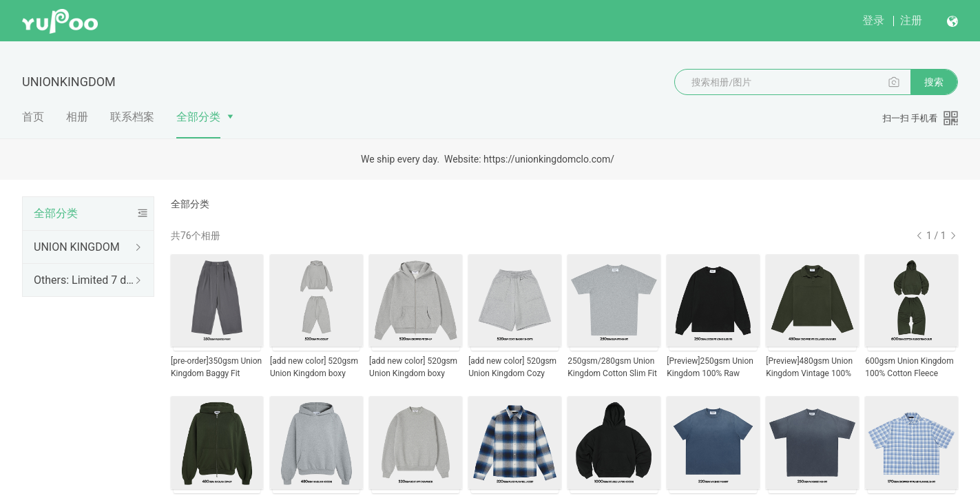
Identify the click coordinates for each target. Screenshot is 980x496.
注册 (911, 20)
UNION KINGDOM (77, 247)
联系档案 (132, 117)
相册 (77, 117)
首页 (33, 117)
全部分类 (198, 117)
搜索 (934, 82)
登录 (873, 20)
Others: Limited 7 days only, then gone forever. (85, 280)
